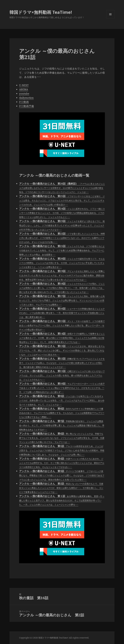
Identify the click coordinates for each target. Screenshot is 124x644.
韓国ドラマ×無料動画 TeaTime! (41, 12)
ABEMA (24, 89)
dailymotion (26, 98)
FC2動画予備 (26, 106)
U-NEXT (24, 85)
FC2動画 (24, 102)
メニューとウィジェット (110, 18)
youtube (24, 94)
